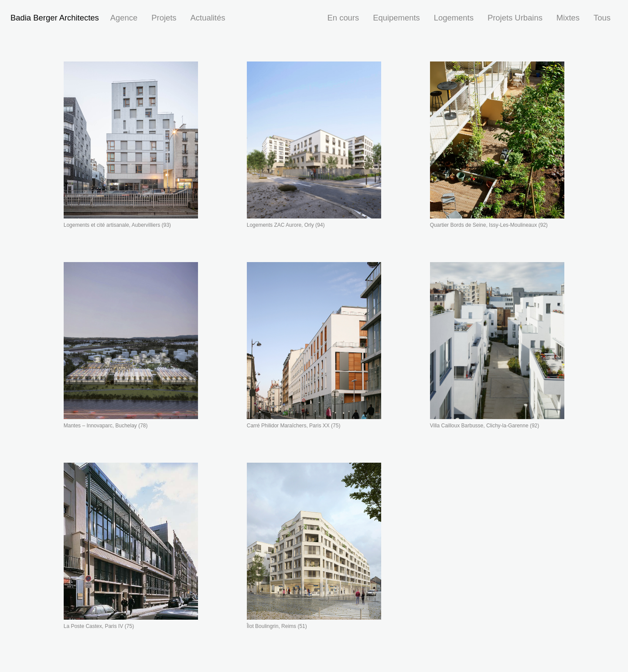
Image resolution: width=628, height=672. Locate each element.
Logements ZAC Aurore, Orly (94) (286, 225)
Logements (454, 18)
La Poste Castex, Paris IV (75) (99, 626)
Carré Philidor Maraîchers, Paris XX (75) (294, 426)
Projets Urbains (515, 18)
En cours (343, 18)
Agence (124, 18)
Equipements (396, 18)
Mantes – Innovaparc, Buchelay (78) (106, 426)
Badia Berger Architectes (55, 18)
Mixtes (568, 18)
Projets (164, 18)
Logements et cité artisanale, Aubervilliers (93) (117, 225)
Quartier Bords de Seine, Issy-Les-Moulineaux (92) (489, 225)
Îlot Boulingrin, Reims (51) (277, 626)
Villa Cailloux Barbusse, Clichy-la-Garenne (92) (485, 426)
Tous (602, 18)
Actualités (208, 18)
